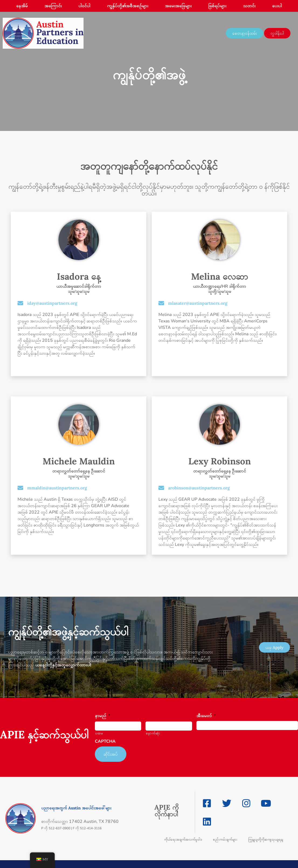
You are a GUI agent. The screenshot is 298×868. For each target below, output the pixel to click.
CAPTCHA (105, 741)
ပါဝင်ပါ (84, 6)
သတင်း (249, 6)
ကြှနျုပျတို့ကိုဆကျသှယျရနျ (266, 836)
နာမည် (103, 716)
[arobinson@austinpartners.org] (161, 488)
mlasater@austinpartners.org (198, 303)
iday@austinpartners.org (52, 303)
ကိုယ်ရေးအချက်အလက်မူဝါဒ (183, 836)
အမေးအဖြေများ (178, 6)
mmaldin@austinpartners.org (57, 488)
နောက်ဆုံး (153, 733)
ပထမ (99, 733)
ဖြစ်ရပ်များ (217, 6)
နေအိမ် (22, 6)
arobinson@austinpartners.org (199, 488)
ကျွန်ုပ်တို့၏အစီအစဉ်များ (128, 6)
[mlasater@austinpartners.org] (161, 303)
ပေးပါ (277, 6)
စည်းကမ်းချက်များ (225, 836)
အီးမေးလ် (206, 716)
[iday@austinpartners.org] (20, 303)
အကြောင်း (53, 6)
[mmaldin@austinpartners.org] (20, 488)
